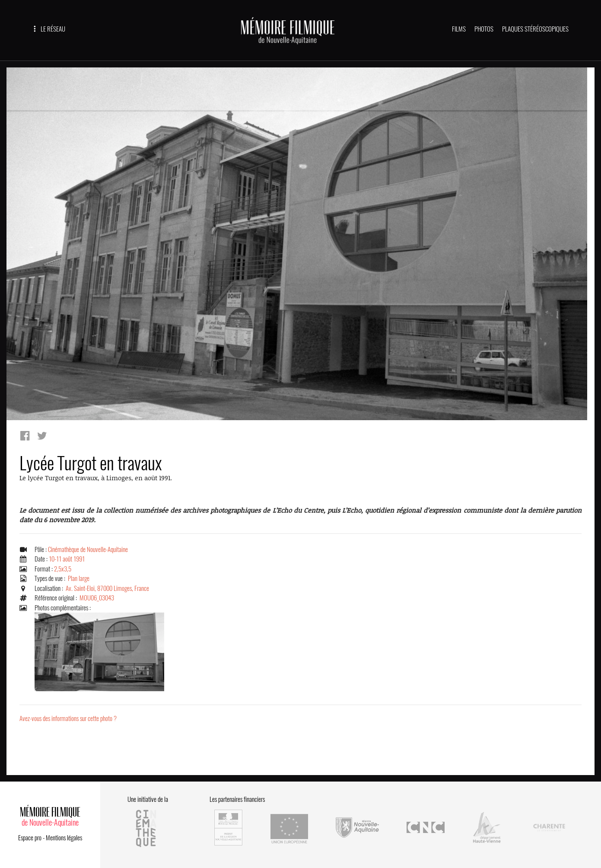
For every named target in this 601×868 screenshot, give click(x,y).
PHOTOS (484, 29)
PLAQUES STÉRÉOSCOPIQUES (535, 29)
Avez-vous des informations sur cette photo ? (68, 718)
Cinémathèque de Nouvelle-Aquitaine (88, 549)
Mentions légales (64, 838)
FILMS (459, 29)
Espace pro (30, 838)
